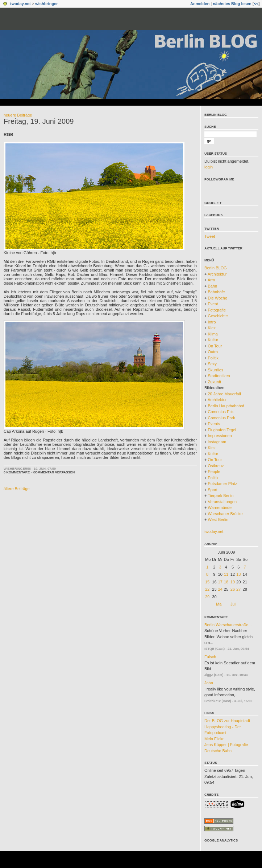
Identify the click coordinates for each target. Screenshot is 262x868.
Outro (213, 352)
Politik (213, 358)
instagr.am (217, 442)
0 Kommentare (17, 472)
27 (238, 589)
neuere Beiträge (18, 115)
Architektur (217, 274)
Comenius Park (221, 418)
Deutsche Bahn (218, 751)
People (214, 472)
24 (220, 589)
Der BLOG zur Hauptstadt (227, 721)
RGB (9, 135)
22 (207, 589)
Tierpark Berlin (221, 496)
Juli (234, 604)
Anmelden (200, 4)
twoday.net (20, 4)
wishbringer (46, 4)
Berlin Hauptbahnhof (226, 406)
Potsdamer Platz (222, 484)
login (209, 167)
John (209, 683)
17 (220, 582)
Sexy (212, 364)
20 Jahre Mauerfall (224, 394)
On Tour (215, 346)
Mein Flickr (214, 739)
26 (233, 589)
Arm (211, 280)
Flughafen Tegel (222, 430)
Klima (213, 334)
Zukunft (214, 382)
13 (238, 574)
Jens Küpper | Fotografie (226, 745)
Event (213, 304)
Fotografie (217, 310)
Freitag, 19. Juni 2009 (39, 121)
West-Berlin (218, 519)
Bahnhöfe (216, 292)
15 (207, 582)
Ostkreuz (216, 466)
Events (214, 424)
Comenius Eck (221, 412)
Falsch (210, 657)
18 (226, 582)
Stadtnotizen (219, 376)
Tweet (210, 236)
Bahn (212, 286)
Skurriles (215, 370)
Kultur (213, 340)
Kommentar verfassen (54, 472)
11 (226, 574)
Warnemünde (220, 508)
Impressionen (220, 436)
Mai (219, 604)
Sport (212, 490)
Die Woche (217, 298)
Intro (212, 322)
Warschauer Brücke (225, 514)
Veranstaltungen (222, 502)
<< (256, 4)
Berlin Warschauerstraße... (228, 625)
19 (233, 582)
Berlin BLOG (216, 115)
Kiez (211, 328)
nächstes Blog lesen (232, 4)
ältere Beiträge (17, 489)
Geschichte (218, 316)
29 (207, 597)
